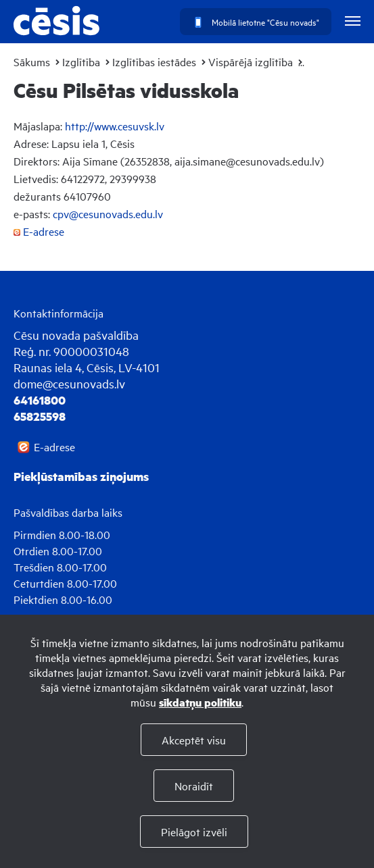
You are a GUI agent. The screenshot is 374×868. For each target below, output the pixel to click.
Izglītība (81, 61)
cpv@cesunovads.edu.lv (108, 213)
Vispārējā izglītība (251, 61)
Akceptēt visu (194, 740)
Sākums (32, 61)
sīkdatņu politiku (200, 702)
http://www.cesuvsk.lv (115, 126)
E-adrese (39, 231)
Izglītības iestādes (154, 61)
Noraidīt (194, 786)
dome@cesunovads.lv (69, 383)
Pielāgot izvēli (194, 832)
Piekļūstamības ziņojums (81, 476)
